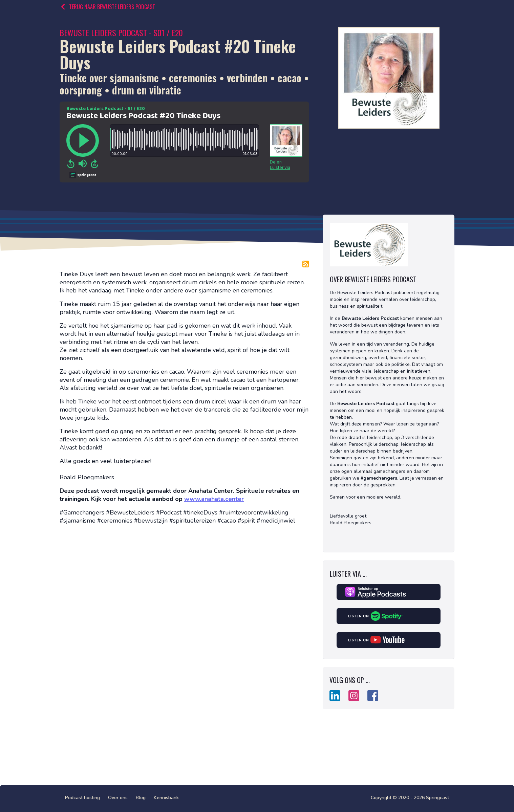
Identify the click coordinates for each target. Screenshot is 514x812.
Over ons (118, 798)
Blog (141, 798)
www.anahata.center (214, 499)
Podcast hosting (82, 798)
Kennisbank (166, 798)
